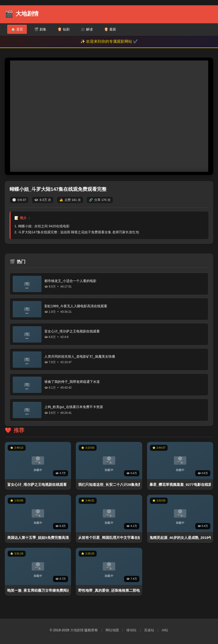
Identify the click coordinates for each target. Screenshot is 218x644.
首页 (17, 29)
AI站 (165, 630)
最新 (110, 29)
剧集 (40, 29)
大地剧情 (77, 630)
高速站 (149, 630)
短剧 (64, 29)
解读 (87, 29)
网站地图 (112, 630)
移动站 (131, 630)
